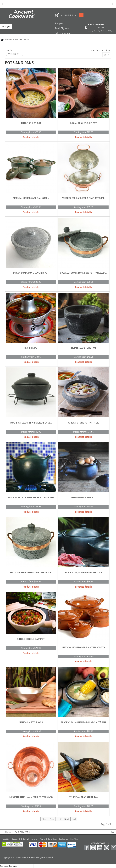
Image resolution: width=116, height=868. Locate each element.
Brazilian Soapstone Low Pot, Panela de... (83, 273)
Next (67, 819)
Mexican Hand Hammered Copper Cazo (31, 797)
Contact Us (64, 839)
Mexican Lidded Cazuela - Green (31, 198)
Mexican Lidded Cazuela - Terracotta (83, 647)
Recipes (59, 24)
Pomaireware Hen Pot (83, 497)
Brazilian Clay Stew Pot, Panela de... (31, 423)
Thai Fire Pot (31, 348)
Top (112, 832)
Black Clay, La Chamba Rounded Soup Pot (31, 497)
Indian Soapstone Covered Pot (31, 273)
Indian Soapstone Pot (83, 348)
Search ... (4, 866)
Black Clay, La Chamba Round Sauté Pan (83, 722)
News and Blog (62, 38)
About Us (5, 839)
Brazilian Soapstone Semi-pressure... (31, 572)
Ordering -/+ (14, 54)
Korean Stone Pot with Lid (83, 423)
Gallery (59, 43)
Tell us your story (63, 33)
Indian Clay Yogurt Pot (83, 123)
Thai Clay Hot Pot (31, 123)
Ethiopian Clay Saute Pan (83, 797)
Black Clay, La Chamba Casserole (83, 572)
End (74, 819)
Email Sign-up (62, 28)
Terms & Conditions (49, 839)
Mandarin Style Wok (31, 722)
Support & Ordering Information (25, 839)
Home (8, 40)
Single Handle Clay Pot (31, 639)
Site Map (74, 839)
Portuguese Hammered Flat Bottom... (83, 198)
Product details (31, 137)
